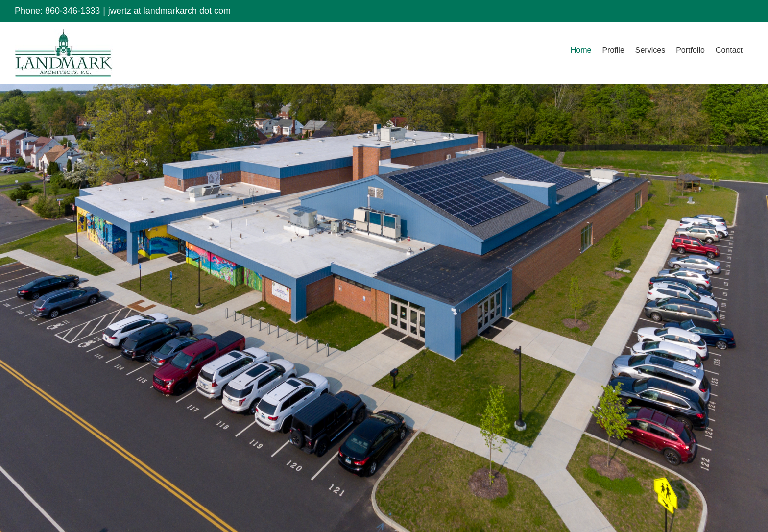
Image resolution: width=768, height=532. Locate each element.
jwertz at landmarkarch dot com (169, 11)
